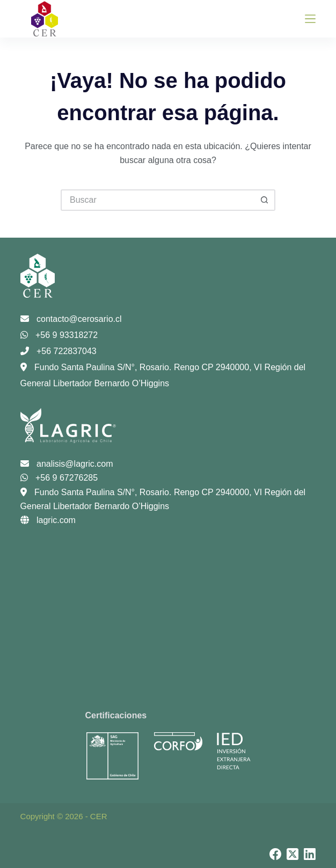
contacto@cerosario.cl (71, 319)
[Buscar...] (157, 200)
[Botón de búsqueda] (265, 200)
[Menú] (310, 19)
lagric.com (48, 520)
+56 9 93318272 (59, 335)
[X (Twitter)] (293, 854)
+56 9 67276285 (59, 478)
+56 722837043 (59, 351)
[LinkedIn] (310, 854)
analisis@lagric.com (67, 464)
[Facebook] (275, 854)
